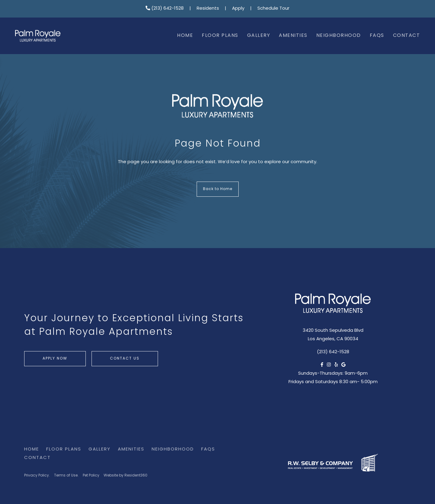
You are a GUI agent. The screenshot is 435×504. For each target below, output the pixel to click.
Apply (238, 9)
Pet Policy (91, 476)
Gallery (259, 36)
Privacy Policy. (37, 476)
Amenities (293, 36)
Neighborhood (339, 36)
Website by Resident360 (126, 476)
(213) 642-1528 (165, 9)
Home (185, 36)
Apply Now (55, 359)
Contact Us (125, 359)
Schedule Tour (273, 9)
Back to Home (218, 189)
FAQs (377, 36)
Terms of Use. (66, 476)
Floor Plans (220, 36)
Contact (407, 36)
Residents (208, 9)
